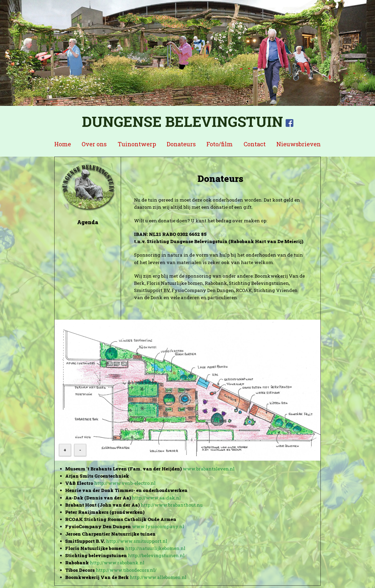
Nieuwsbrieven (299, 144)
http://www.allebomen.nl (158, 577)
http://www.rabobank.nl (117, 563)
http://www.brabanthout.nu (172, 505)
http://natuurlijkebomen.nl (155, 548)
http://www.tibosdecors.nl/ (126, 570)
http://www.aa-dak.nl (156, 498)
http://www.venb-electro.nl (125, 483)
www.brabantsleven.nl (209, 469)
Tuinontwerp (137, 144)
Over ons (94, 144)
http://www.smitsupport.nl (137, 541)
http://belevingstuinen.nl (156, 555)
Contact (255, 144)
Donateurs (181, 144)
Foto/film (220, 144)
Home (63, 144)
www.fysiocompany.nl (158, 526)
